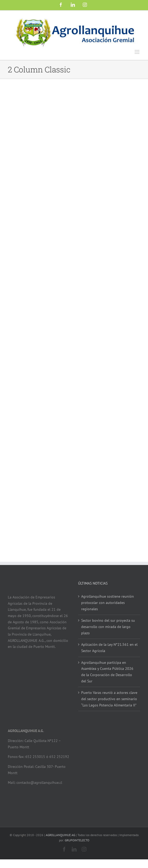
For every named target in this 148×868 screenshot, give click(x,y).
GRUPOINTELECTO (77, 840)
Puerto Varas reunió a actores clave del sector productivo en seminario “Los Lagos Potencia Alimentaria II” (109, 699)
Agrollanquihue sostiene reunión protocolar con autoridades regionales (108, 603)
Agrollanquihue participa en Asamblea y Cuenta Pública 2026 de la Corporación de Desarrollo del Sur (107, 672)
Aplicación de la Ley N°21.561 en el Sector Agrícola (109, 648)
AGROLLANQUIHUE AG (60, 835)
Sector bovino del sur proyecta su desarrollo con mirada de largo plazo (108, 627)
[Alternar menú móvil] (137, 52)
